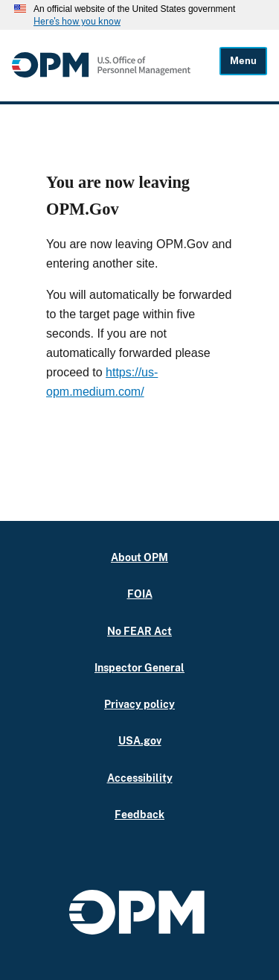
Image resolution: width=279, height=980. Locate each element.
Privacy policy (139, 704)
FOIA (140, 594)
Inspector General (139, 667)
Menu (243, 61)
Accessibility (140, 778)
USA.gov (140, 740)
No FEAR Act (139, 631)
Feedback (139, 814)
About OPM (139, 557)
